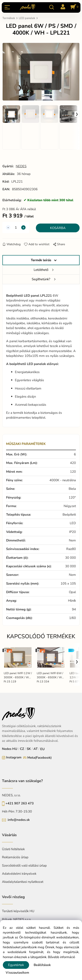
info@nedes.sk (19, 820)
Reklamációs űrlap (15, 857)
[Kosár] (74, 7)
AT (36, 749)
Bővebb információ (61, 957)
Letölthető (41, 270)
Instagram (14, 757)
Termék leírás (41, 260)
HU (15, 749)
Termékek (9, 18)
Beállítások (42, 965)
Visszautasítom (17, 973)
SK (29, 749)
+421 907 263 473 (20, 803)
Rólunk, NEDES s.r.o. (17, 919)
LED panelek (27, 18)
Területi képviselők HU (18, 911)
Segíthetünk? (41, 279)
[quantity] (16, 227)
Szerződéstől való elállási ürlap (24, 865)
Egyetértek (16, 965)
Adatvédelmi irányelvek (19, 874)
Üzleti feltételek (13, 849)
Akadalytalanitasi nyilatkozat (23, 882)
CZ (22, 749)
